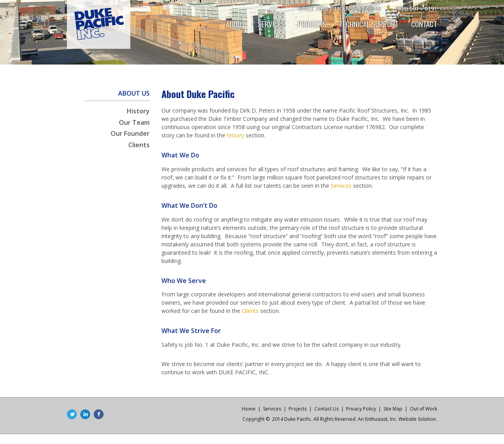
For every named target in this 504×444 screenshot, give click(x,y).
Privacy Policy (361, 409)
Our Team (134, 122)
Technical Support (369, 24)
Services (271, 24)
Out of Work (423, 409)
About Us (134, 93)
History (138, 111)
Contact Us (326, 409)
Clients (139, 145)
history (235, 135)
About (235, 24)
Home (249, 409)
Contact (424, 24)
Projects (312, 24)
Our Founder (130, 133)
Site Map (393, 409)
